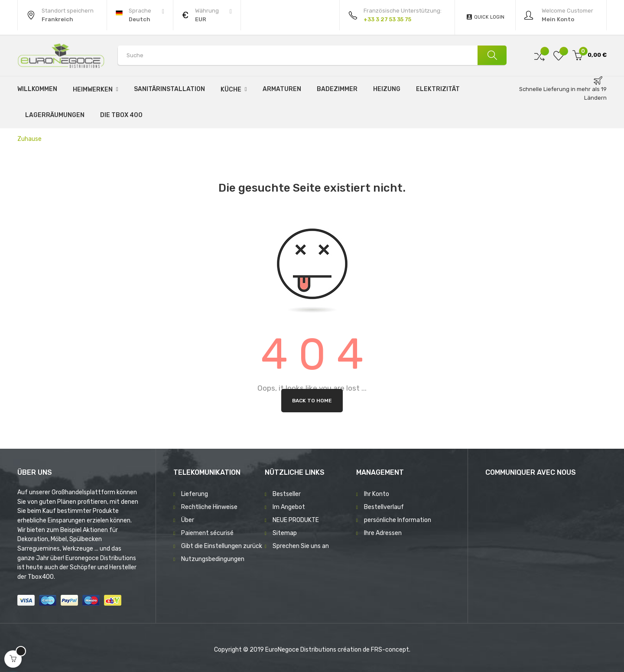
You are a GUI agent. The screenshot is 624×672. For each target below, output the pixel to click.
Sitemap (285, 533)
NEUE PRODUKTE (296, 520)
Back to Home (312, 401)
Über (188, 520)
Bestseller (287, 494)
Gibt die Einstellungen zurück (222, 546)
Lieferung (195, 494)
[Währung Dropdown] (207, 15)
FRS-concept (390, 650)
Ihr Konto (377, 494)
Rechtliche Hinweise (209, 507)
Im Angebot (289, 507)
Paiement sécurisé (207, 533)
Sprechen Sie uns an (301, 546)
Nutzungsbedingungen (213, 559)
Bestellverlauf (384, 507)
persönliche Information (398, 520)
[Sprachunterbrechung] (140, 15)
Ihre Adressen (383, 533)
